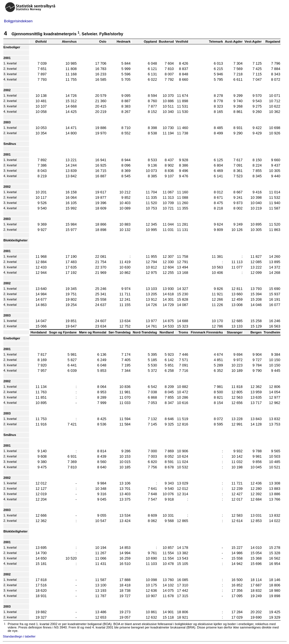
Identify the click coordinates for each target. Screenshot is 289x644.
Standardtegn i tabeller (19, 636)
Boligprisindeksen (18, 21)
